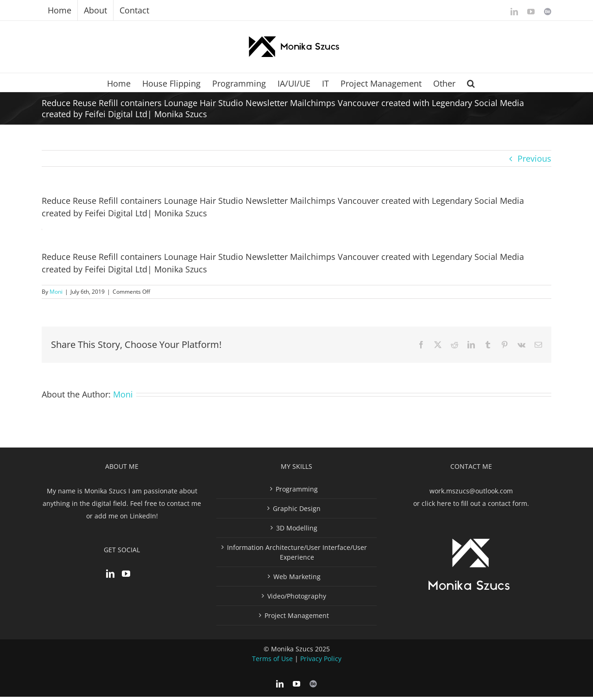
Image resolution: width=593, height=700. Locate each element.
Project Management (297, 619)
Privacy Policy (321, 662)
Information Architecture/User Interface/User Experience (297, 555)
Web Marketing (297, 580)
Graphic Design (297, 512)
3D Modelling (297, 531)
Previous (534, 158)
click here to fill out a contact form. (475, 507)
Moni (56, 292)
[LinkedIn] (110, 577)
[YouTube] (126, 577)
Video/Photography (297, 599)
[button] (471, 82)
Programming (297, 492)
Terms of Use (272, 662)
